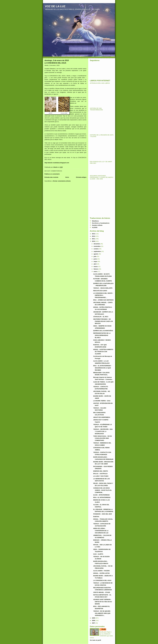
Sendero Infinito (97, 225)
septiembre (97, 251)
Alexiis (104, 629)
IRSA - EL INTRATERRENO (102, 497)
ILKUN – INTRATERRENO (101, 495)
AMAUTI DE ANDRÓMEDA (102, 417)
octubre (96, 249)
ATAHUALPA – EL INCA (101, 317)
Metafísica (95, 221)
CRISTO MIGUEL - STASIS (102, 592)
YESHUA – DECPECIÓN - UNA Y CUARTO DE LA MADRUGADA (103, 431)
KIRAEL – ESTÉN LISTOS (101, 573)
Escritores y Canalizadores (101, 223)
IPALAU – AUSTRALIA (100, 474)
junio (95, 259)
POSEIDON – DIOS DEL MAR (102, 514)
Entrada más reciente (51, 177)
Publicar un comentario (52, 174)
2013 (94, 234)
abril (95, 264)
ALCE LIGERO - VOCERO (101, 571)
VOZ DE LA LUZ (55, 6)
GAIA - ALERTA (98, 554)
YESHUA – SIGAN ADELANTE (103, 288)
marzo (96, 266)
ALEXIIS (95, 227)
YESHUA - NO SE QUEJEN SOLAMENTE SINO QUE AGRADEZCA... (102, 613)
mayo (96, 261)
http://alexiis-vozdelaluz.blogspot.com (57, 163)
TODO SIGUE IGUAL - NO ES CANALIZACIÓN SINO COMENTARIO (102, 438)
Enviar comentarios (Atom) (62, 181)
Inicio (67, 177)
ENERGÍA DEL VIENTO (101, 471)
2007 (94, 623)
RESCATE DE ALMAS (100, 291)
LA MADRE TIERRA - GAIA (102, 401)
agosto (96, 254)
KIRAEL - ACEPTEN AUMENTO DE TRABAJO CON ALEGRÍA (103, 352)
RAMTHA (96, 517)
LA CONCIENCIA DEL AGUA (102, 580)
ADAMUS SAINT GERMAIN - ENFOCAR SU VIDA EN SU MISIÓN (103, 602)
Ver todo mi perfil (95, 640)
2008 (94, 621)
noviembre (97, 246)
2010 (94, 241)
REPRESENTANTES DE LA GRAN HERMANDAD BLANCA (102, 335)
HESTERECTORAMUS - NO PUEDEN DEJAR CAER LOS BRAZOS (103, 321)
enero (96, 272)
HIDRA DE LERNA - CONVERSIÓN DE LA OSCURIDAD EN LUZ (101, 531)
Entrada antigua (81, 177)
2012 (94, 236)
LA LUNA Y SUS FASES (101, 476)
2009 (94, 618)
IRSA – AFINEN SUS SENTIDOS (103, 300)
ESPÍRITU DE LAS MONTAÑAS (103, 331)
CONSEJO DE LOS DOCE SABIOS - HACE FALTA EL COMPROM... (102, 490)
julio (95, 256)
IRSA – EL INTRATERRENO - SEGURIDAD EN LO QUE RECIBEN (102, 368)
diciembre (97, 244)
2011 (94, 239)
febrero (96, 269)
